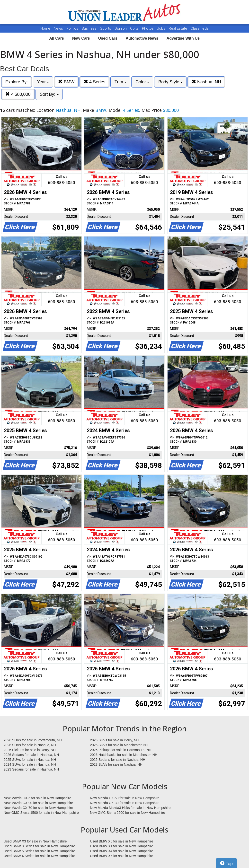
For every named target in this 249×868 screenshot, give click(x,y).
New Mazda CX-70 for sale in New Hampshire (38, 808)
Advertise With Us (183, 38)
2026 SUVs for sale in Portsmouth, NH (33, 740)
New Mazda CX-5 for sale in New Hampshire (37, 798)
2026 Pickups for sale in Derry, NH (30, 750)
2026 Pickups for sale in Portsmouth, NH (121, 750)
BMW (66, 82)
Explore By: (17, 82)
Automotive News (142, 38)
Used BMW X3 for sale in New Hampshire (35, 841)
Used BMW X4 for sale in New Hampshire (122, 851)
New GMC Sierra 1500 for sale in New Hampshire (41, 813)
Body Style (170, 82)
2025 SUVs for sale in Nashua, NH (30, 760)
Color (142, 82)
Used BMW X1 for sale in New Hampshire (122, 846)
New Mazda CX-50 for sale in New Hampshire (125, 798)
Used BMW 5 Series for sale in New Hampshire (39, 851)
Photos (148, 28)
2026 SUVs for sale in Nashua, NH (30, 745)
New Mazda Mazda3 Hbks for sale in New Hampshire (130, 808)
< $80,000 (18, 94)
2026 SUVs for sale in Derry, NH (114, 740)
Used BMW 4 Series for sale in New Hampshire (39, 856)
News (58, 28)
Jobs (162, 28)
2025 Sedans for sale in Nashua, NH (118, 760)
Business (90, 28)
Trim (120, 82)
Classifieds (200, 28)
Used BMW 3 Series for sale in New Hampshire (39, 846)
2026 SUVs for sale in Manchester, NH (119, 745)
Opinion (121, 28)
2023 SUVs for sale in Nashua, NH (116, 764)
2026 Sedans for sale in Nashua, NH (31, 755)
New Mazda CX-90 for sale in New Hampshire (38, 803)
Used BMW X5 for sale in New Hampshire (122, 841)
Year (43, 82)
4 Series (94, 82)
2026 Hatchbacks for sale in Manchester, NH (124, 755)
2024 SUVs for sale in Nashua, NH (30, 764)
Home (45, 28)
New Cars (81, 38)
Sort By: (49, 94)
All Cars (56, 38)
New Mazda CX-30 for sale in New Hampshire (125, 803)
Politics (72, 28)
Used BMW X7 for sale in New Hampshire (122, 856)
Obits (135, 28)
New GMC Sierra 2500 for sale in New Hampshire (128, 813)
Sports (106, 28)
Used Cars (108, 38)
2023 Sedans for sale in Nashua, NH (31, 769)
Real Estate (178, 28)
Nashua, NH (206, 82)
